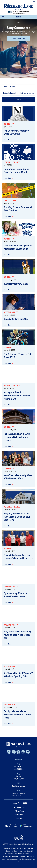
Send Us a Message (18, 786)
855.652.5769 (19, 779)
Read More (7, 140)
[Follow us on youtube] (28, 752)
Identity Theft (11, 201)
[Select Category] (18, 87)
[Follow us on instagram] (19, 752)
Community (9, 124)
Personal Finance (12, 162)
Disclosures (19, 815)
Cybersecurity (11, 312)
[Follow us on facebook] (9, 752)
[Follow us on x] (14, 752)
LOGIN (18, 17)
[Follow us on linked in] (23, 752)
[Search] (18, 93)
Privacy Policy (19, 811)
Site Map (19, 818)
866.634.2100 (18, 769)
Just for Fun (9, 705)
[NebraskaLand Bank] (19, 745)
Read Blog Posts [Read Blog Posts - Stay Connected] (18, 39)
